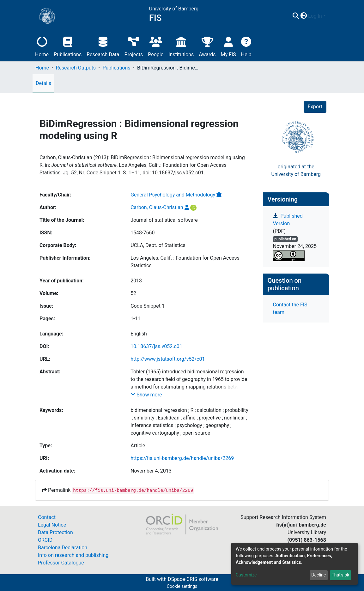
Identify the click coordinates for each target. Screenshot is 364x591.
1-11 (135, 319)
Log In (315, 16)
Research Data (103, 46)
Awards (207, 46)
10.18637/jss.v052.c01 (156, 346)
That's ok (340, 575)
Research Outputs (76, 68)
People (156, 46)
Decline (318, 575)
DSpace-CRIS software (193, 579)
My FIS (228, 46)
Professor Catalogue (61, 563)
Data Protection (55, 532)
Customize (246, 575)
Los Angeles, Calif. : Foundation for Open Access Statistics (185, 262)
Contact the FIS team (290, 308)
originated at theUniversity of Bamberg (296, 170)
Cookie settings (182, 586)
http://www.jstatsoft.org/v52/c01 (168, 359)
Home (42, 46)
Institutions (181, 46)
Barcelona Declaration (63, 548)
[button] (303, 16)
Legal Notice (52, 525)
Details (43, 83)
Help (246, 46)
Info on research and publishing (73, 555)
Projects (134, 46)
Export (315, 107)
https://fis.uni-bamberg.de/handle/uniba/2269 (182, 458)
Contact (47, 517)
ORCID (45, 540)
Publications (68, 46)
